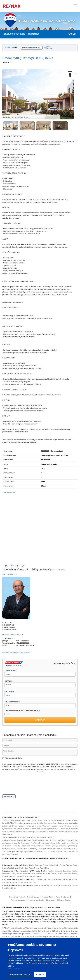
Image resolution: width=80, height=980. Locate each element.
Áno (7, 714)
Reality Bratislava (36, 865)
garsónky (37, 885)
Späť (72, 34)
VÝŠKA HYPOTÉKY (11, 671)
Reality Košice (48, 865)
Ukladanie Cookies (64, 900)
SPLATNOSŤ (8, 681)
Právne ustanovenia (18, 900)
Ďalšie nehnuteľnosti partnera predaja (16, 653)
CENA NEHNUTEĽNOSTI (12, 702)
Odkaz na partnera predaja (12, 635)
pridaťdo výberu (50, 48)
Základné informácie (14, 34)
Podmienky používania (36, 900)
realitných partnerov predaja (47, 846)
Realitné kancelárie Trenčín (12, 877)
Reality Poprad (13, 868)
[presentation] (22, 784)
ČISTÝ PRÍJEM (9, 692)
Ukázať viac (41, 772)
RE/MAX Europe (33, 897)
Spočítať (40, 720)
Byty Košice (47, 879)
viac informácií (9, 492)
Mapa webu (50, 900)
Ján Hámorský (10, 574)
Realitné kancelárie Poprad (46, 874)
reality (35, 858)
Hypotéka (34, 34)
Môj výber (13, 48)
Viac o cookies (14, 969)
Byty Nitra (16, 882)
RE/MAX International (17, 897)
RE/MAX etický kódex (38, 852)
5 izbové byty (11, 888)
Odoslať (9, 796)
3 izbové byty (66, 885)
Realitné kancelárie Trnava (32, 877)
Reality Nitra (24, 868)
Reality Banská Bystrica (63, 865)
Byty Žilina (33, 882)
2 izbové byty (56, 885)
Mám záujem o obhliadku (12, 758)
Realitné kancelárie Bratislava (59, 871)
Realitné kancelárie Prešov (67, 874)
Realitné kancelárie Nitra (26, 874)
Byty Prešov (57, 879)
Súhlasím (40, 975)
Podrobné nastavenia (20, 975)
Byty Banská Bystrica (70, 879)
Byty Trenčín (7, 882)
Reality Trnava (34, 868)
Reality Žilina (44, 868)
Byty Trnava (24, 882)
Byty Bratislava (37, 879)
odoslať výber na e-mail (32, 48)
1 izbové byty (46, 885)
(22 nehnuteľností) (58, 570)
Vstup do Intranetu (63, 897)
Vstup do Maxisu (48, 897)
